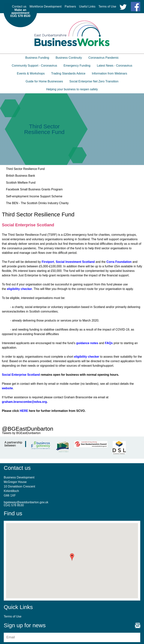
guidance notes (87, 343)
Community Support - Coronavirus (34, 66)
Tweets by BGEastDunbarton (21, 433)
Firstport (48, 262)
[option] (72, 129)
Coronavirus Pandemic (103, 58)
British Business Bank (21, 176)
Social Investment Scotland (75, 262)
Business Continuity (69, 58)
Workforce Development (45, 6)
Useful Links (87, 6)
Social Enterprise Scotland (21, 375)
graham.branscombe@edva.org (24, 402)
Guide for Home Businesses (44, 81)
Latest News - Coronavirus (115, 66)
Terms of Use (107, 6)
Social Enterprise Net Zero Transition (94, 81)
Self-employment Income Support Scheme (34, 196)
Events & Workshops (31, 73)
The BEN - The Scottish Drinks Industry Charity (37, 203)
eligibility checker (19, 289)
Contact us (19, 6)
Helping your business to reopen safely (72, 89)
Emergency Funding (77, 66)
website (7, 388)
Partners (70, 6)
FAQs (109, 343)
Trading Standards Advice (68, 73)
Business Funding (37, 58)
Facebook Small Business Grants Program (34, 189)
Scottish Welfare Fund (21, 183)
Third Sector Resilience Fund (25, 169)
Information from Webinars (109, 73)
